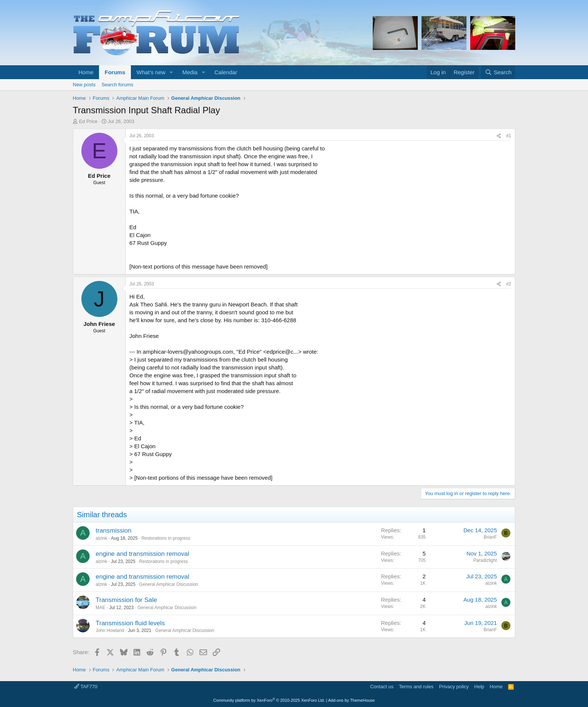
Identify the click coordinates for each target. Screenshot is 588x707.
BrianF (490, 537)
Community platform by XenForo (269, 700)
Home (86, 72)
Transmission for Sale (126, 600)
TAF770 (86, 687)
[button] (171, 72)
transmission (113, 531)
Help (479, 687)
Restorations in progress (166, 538)
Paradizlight (485, 560)
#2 (509, 284)
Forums (115, 72)
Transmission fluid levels (130, 623)
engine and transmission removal (142, 554)
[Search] (498, 72)
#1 (509, 136)
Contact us (382, 687)
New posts (84, 85)
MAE (100, 608)
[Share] (499, 136)
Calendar (226, 72)
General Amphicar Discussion (169, 584)
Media (190, 72)
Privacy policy (454, 687)
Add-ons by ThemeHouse (352, 700)
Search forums (118, 85)
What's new (151, 72)
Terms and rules (416, 687)
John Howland (110, 630)
